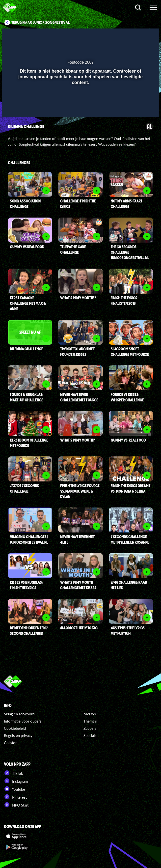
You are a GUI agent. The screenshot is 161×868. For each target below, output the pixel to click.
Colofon (11, 743)
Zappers (90, 728)
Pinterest (15, 797)
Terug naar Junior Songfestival (41, 23)
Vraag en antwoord (19, 714)
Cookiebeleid (15, 728)
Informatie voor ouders (23, 721)
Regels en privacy (18, 735)
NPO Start (16, 805)
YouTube (14, 789)
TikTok (13, 773)
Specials (90, 735)
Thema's (90, 721)
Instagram (16, 781)
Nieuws (90, 714)
